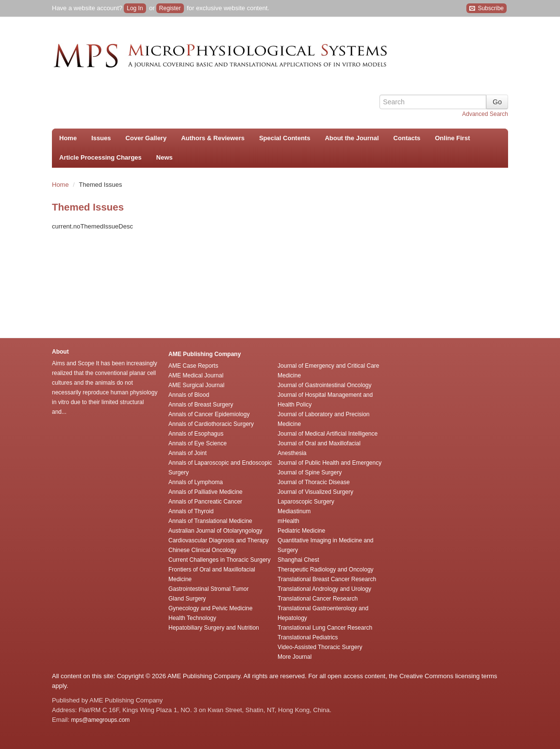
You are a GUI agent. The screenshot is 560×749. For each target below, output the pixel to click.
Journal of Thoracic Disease (314, 482)
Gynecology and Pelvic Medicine (210, 608)
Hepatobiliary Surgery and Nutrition (214, 628)
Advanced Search (485, 114)
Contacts (407, 138)
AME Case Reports (193, 366)
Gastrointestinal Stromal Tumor (208, 589)
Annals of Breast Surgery (201, 405)
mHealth (288, 521)
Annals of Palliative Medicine (206, 492)
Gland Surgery (187, 599)
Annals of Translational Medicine (210, 521)
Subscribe (486, 8)
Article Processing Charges (100, 157)
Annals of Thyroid (191, 511)
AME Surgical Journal (196, 385)
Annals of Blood (189, 395)
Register (170, 8)
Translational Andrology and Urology (324, 589)
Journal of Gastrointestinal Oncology (324, 385)
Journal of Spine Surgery (310, 472)
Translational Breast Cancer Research (327, 579)
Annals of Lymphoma (196, 482)
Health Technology (192, 618)
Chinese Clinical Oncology (202, 550)
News (165, 157)
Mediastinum (294, 511)
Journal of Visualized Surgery (315, 492)
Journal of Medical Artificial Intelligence (328, 434)
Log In (135, 8)
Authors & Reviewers (213, 138)
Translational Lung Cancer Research (325, 628)
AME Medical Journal (196, 375)
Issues (101, 138)
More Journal (295, 657)
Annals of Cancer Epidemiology (209, 414)
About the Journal (352, 138)
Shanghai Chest (298, 560)
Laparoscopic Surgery (306, 502)
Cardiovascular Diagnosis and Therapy (219, 540)
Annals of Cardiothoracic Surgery (211, 424)
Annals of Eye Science (198, 443)
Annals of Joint (188, 453)
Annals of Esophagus (196, 434)
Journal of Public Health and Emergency (329, 463)
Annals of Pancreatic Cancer (205, 502)
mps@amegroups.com (99, 720)
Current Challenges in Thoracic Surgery (220, 560)
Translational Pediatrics (308, 637)
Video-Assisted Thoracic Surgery (320, 647)
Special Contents (285, 138)
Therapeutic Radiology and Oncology (325, 570)
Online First (452, 138)
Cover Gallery (146, 138)
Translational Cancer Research (318, 599)
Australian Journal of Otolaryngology (215, 531)
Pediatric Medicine (301, 531)
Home (68, 138)
